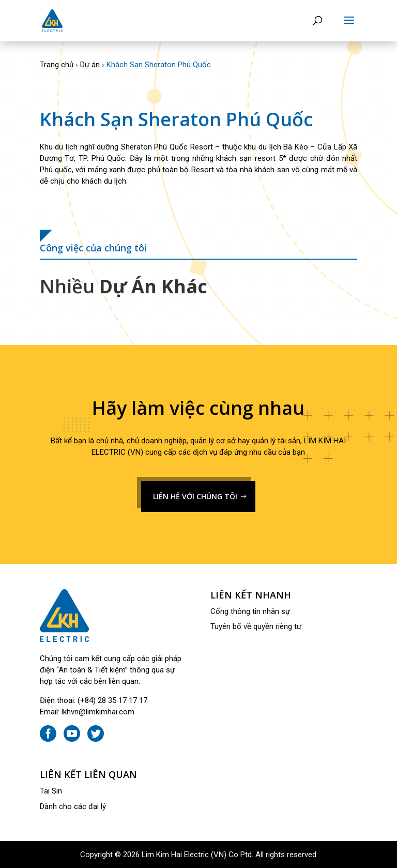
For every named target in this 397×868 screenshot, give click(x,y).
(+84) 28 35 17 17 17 (112, 700)
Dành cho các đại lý (73, 806)
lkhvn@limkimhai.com (98, 712)
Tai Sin (51, 791)
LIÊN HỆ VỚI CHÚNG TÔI (195, 496)
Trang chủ (57, 65)
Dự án (90, 65)
